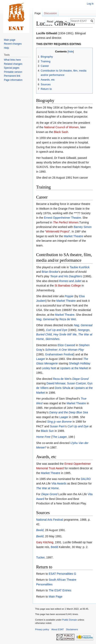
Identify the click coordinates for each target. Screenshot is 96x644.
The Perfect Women (66, 222)
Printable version (13, 72)
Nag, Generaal (45, 319)
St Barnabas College (68, 286)
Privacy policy (42, 629)
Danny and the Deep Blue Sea (69, 412)
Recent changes (13, 44)
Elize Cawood (66, 345)
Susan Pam (57, 426)
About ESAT (58, 629)
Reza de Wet (68, 319)
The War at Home (47, 488)
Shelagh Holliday (80, 363)
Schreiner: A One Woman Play (65, 350)
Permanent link (12, 76)
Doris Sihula (63, 388)
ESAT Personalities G (62, 574)
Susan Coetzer (76, 383)
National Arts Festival (50, 520)
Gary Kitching (45, 542)
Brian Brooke (50, 272)
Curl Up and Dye (57, 330)
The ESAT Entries (60, 590)
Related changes (13, 64)
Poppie (69, 296)
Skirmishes (52, 339)
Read (47, 21)
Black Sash (61, 132)
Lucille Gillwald (47, 33)
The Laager (60, 437)
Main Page (55, 597)
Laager (41, 359)
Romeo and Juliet (70, 281)
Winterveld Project (57, 231)
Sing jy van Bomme (60, 422)
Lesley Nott (49, 368)
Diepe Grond (80, 379)
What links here (12, 60)
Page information (13, 80)
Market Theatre (73, 236)
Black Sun (47, 431)
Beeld (40, 530)
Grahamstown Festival (59, 354)
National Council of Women (61, 127)
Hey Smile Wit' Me (65, 334)
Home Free (43, 437)
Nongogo (84, 330)
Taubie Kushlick (80, 267)
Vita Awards (59, 483)
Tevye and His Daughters (66, 276)
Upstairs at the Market (74, 368)
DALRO (86, 479)
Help (6, 48)
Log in (90, 4)
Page (38, 13)
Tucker (40, 557)
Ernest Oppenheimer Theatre (62, 218)
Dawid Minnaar (56, 383)
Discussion (50, 13)
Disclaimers (72, 629)
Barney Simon (83, 227)
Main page (10, 40)
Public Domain (69, 620)
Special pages (12, 68)
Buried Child (44, 334)
